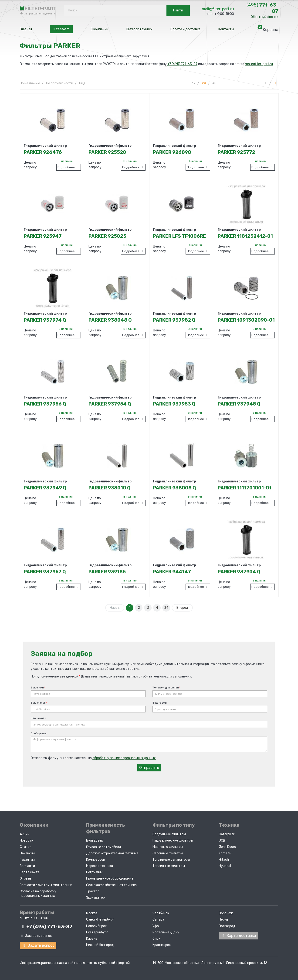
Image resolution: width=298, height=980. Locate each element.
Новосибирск (96, 926)
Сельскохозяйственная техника (111, 885)
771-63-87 (262, 8)
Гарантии (27, 860)
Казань (92, 939)
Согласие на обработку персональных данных (38, 894)
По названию (30, 83)
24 (204, 83)
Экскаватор (95, 898)
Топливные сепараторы (171, 860)
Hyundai (225, 866)
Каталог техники (139, 29)
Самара (158, 920)
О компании (99, 29)
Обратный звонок (264, 17)
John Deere (227, 847)
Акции (25, 834)
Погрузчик (94, 872)
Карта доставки (238, 936)
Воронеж (226, 913)
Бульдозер (95, 841)
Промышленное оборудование (110, 879)
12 (194, 83)
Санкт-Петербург (100, 920)
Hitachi (224, 860)
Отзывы (26, 879)
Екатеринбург (97, 932)
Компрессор (96, 860)
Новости (27, 841)
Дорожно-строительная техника (112, 853)
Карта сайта (30, 872)
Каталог (61, 29)
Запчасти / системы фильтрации (46, 885)
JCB (222, 841)
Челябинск (161, 913)
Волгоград (227, 926)
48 (214, 83)
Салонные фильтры (168, 853)
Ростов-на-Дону (166, 932)
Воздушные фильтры (169, 834)
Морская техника (100, 866)
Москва (92, 913)
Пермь (224, 920)
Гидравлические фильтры (173, 841)
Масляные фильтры (168, 847)
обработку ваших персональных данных (124, 758)
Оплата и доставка (185, 29)
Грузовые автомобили (103, 847)
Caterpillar (227, 834)
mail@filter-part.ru (218, 9)
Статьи (26, 847)
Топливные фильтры (169, 866)
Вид (82, 83)
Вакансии (27, 853)
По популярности (60, 83)
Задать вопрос (38, 945)
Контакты (226, 29)
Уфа (156, 926)
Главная (26, 29)
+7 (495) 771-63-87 (182, 64)
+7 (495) (46, 927)
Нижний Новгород (100, 945)
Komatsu (226, 853)
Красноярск (162, 945)
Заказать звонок (36, 936)
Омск (156, 939)
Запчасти (27, 866)
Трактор (93, 891)
